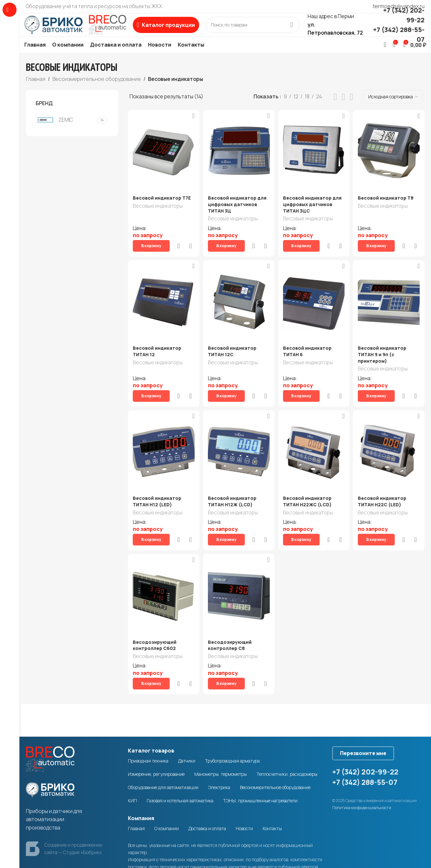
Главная (36, 88)
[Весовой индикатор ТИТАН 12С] (238, 299)
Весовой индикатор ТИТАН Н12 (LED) (157, 489)
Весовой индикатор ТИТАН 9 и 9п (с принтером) (384, 353)
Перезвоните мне (369, 719)
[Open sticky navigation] (181, 29)
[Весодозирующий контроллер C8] (238, 572)
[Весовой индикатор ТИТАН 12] (163, 299)
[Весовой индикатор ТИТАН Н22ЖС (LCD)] (314, 439)
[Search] (267, 29)
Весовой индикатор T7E (162, 207)
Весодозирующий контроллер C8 (230, 622)
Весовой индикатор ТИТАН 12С (233, 350)
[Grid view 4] (352, 106)
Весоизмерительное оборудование (97, 88)
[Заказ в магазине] (393, 106)
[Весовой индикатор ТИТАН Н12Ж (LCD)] (238, 439)
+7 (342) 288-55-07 (365, 750)
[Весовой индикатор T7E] (163, 160)
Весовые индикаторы (158, 216)
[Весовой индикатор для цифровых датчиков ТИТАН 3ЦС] (314, 160)
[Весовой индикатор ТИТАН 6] (314, 299)
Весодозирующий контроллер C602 (155, 622)
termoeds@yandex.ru (399, 6)
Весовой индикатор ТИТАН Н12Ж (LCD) (233, 489)
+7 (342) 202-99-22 (365, 740)
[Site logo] (83, 29)
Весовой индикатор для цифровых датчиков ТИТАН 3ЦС (314, 214)
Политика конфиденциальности (362, 775)
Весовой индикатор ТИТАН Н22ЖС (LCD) (309, 489)
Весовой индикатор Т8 (388, 207)
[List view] (336, 106)
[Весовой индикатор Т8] (390, 160)
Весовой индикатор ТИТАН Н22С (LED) (384, 489)
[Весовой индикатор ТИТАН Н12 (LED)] (163, 439)
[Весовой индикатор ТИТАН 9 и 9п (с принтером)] (390, 299)
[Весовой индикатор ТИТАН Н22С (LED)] (390, 439)
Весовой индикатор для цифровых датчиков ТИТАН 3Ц (238, 214)
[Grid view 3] (344, 106)
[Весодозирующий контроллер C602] (163, 572)
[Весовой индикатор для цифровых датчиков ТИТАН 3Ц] (238, 160)
